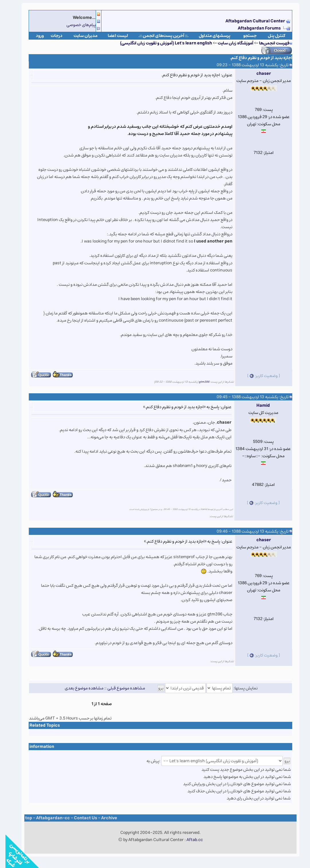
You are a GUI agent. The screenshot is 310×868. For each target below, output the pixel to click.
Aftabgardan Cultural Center (250, 21)
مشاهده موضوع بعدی (79, 688)
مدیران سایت (80, 36)
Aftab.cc (189, 840)
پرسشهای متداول (209, 36)
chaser (258, 74)
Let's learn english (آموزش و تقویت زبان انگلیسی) (161, 43)
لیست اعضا (112, 36)
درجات (51, 36)
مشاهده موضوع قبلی (121, 688)
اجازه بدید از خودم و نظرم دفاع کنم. (256, 58)
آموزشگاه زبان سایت (230, 43)
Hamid (258, 405)
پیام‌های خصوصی (76, 25)
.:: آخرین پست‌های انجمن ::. (158, 36)
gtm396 (199, 382)
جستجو (245, 36)
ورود (34, 36)
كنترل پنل (271, 36)
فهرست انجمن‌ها (269, 43)
